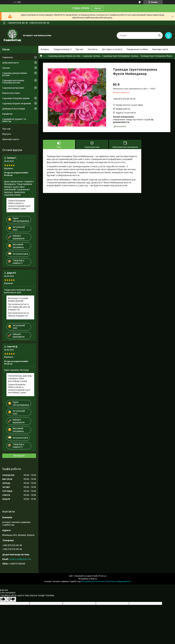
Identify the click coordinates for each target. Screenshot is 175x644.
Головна (45, 49)
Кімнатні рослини (11, 93)
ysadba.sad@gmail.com (20, 559)
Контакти (93, 49)
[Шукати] (159, 35)
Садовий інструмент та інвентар (14, 120)
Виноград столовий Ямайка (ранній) (18, 300)
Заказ (97, 8)
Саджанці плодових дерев (16, 98)
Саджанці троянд (91, 56)
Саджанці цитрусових (13, 88)
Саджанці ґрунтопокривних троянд (120, 56)
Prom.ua (103, 576)
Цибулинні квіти (10, 63)
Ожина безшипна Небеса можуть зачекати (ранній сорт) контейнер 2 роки (19, 205)
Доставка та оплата (112, 49)
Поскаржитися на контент (93, 581)
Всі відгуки (19, 456)
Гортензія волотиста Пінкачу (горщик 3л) (18, 314)
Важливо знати (160, 49)
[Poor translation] (11, 599)
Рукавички (7, 114)
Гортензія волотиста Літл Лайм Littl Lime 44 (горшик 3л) (19, 307)
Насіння (6, 68)
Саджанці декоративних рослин (64, 56)
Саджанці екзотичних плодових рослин (13, 82)
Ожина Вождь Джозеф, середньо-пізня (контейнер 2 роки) (20, 378)
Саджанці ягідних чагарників (17, 103)
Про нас (79, 49)
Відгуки (7, 134)
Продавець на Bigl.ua (88, 579)
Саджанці (8, 57)
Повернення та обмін (137, 49)
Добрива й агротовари (14, 109)
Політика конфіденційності (119, 581)
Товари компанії (61, 49)
